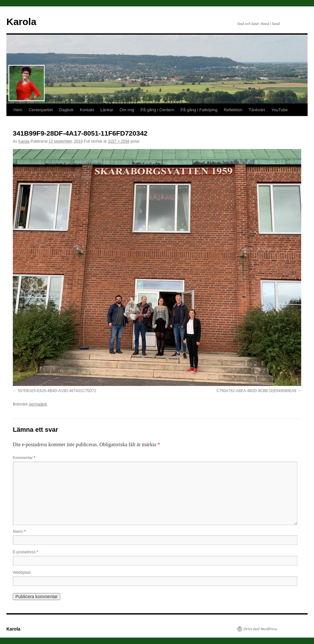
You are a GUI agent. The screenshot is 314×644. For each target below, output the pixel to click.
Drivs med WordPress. (261, 629)
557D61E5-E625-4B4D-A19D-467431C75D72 (57, 391)
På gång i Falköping (199, 110)
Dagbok (66, 110)
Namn (19, 531)
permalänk (38, 404)
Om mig (127, 110)
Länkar (107, 110)
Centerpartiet (41, 110)
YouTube (280, 110)
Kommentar (24, 458)
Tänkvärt (257, 110)
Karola (21, 22)
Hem (18, 110)
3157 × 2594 (119, 141)
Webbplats (22, 573)
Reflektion (233, 110)
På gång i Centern (157, 110)
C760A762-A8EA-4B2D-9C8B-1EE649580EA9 (256, 391)
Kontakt (87, 110)
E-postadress (25, 552)
